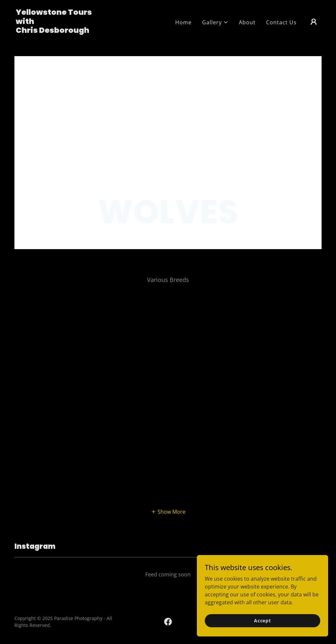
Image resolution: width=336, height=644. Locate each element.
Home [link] (183, 22)
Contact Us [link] (281, 22)
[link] (58, 31)
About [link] (247, 22)
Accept (262, 621)
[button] (215, 22)
